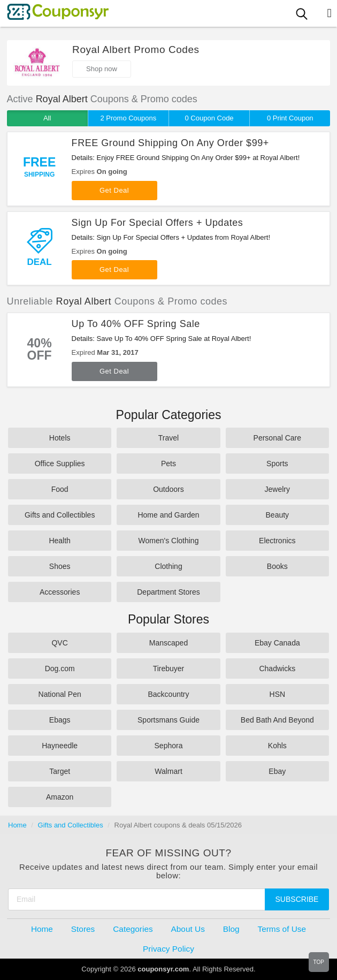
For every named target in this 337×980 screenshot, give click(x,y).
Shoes (60, 566)
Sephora (169, 746)
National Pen (60, 694)
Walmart (168, 771)
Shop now (102, 69)
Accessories (60, 592)
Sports (277, 464)
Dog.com (60, 668)
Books (277, 566)
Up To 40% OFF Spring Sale (136, 324)
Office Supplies (60, 464)
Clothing (168, 566)
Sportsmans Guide (168, 720)
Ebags (60, 720)
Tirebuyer (169, 668)
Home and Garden (168, 515)
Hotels (60, 438)
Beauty (278, 515)
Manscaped (168, 643)
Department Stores (168, 592)
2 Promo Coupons (128, 118)
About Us (188, 929)
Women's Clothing (169, 541)
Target (60, 771)
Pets (168, 464)
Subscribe (297, 899)
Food (60, 489)
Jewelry (277, 489)
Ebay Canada (277, 643)
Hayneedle (60, 746)
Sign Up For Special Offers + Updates (158, 223)
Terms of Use (282, 929)
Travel (168, 438)
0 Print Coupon (290, 118)
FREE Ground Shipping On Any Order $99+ (170, 143)
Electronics (277, 541)
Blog (231, 929)
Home (17, 825)
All (47, 118)
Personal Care (278, 438)
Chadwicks (277, 668)
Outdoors (168, 489)
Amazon (60, 797)
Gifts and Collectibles (60, 515)
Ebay (277, 771)
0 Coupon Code (209, 118)
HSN (278, 694)
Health (59, 541)
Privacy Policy (168, 949)
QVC (59, 643)
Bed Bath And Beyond (277, 720)
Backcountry (168, 694)
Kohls (277, 746)
